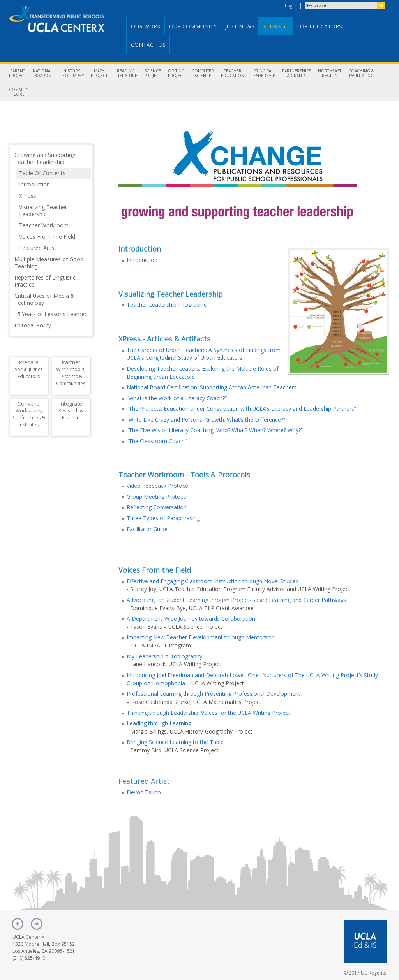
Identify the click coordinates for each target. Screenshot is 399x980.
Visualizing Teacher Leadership (171, 294)
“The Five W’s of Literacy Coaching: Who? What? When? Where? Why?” (215, 430)
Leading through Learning (159, 723)
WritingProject (176, 73)
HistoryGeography (72, 73)
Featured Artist (144, 781)
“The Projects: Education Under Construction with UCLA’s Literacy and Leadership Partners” (241, 409)
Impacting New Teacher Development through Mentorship (201, 637)
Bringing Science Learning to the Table (175, 742)
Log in (291, 6)
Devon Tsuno (144, 792)
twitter (37, 924)
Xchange (276, 26)
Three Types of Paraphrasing (163, 518)
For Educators (320, 26)
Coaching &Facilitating (361, 73)
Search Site (305, 2)
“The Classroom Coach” (157, 441)
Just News (240, 26)
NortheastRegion (330, 73)
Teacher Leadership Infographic (167, 305)
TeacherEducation (233, 73)
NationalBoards (42, 73)
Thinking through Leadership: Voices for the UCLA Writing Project (208, 713)
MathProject (99, 73)
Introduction (140, 249)
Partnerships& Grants (297, 73)
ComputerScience (203, 73)
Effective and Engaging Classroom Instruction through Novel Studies (213, 581)
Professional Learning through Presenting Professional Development (214, 694)
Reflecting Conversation (157, 507)
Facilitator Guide (147, 529)
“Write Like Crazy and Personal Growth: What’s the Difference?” (206, 420)
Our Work (146, 26)
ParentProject (17, 73)
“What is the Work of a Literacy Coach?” (177, 398)
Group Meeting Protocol (157, 497)
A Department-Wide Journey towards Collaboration (191, 618)
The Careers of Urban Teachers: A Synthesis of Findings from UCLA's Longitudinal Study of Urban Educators (204, 354)
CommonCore (19, 92)
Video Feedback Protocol (158, 486)
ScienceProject (153, 73)
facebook (18, 924)
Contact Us (148, 45)
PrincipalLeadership (263, 73)
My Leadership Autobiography (164, 656)
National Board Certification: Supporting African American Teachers (212, 387)
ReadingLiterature (126, 73)
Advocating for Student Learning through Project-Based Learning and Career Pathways (236, 600)
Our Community (193, 26)
